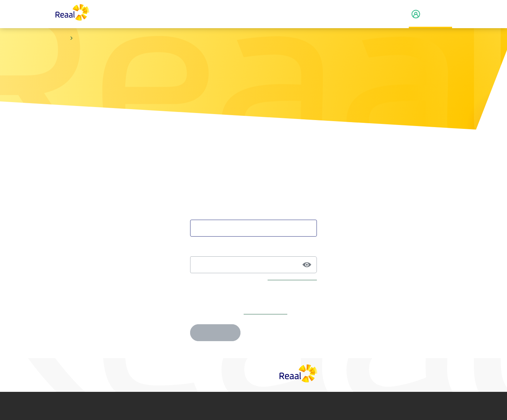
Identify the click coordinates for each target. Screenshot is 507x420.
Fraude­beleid (302, 406)
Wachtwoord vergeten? (292, 278)
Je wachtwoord (209, 249)
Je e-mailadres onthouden (221, 295)
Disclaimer (149, 406)
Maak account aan (265, 312)
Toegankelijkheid (351, 406)
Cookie (252, 406)
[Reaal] (299, 373)
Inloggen (215, 333)
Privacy (196, 406)
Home (61, 38)
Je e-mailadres (208, 213)
